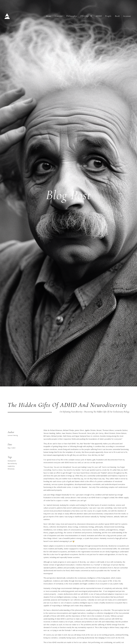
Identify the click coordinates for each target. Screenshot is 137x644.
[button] (86, 16)
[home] (8, 16)
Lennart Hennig (13, 436)
